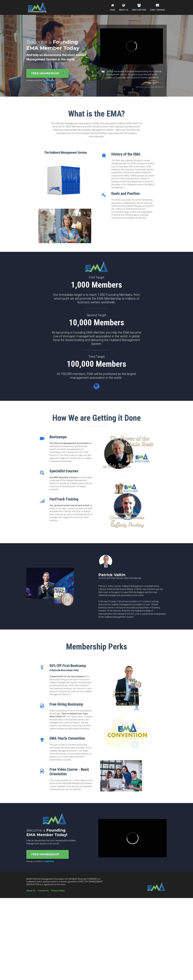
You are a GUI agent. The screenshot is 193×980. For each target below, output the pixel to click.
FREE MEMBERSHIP (48, 73)
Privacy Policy (58, 891)
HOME (113, 7)
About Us (31, 891)
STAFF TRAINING (157, 7)
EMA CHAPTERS (139, 7)
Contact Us (43, 891)
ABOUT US (124, 7)
